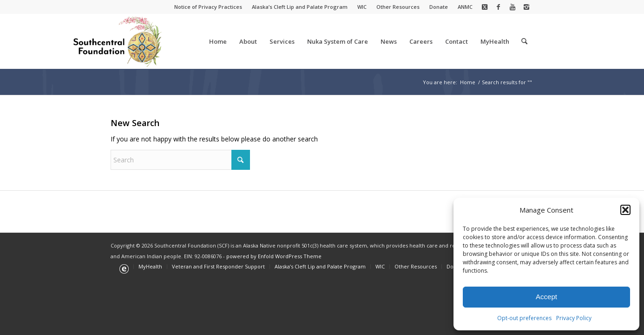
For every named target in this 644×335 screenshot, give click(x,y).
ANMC (465, 7)
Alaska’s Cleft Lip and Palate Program (300, 7)
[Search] (524, 41)
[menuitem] (208, 7)
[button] (625, 210)
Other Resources (398, 7)
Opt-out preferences (524, 318)
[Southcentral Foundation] (118, 41)
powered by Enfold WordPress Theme (274, 256)
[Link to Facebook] (498, 7)
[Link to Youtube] (512, 7)
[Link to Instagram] (526, 7)
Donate (439, 7)
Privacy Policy (574, 318)
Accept (546, 297)
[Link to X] (484, 7)
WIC (362, 7)
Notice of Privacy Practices (208, 7)
